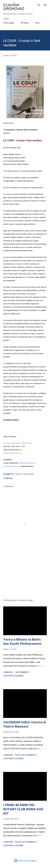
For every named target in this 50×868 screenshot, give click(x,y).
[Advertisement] (25, 574)
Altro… (38, 23)
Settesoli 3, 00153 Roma (23, 443)
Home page (9, 23)
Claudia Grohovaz (14, 7)
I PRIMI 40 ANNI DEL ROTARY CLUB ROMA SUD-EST (24, 809)
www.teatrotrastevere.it (12, 466)
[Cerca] (39, 5)
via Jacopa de (8, 443)
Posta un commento (26, 755)
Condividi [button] (8, 478)
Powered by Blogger (25, 861)
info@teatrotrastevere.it (27, 463)
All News (25, 23)
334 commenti (22, 672)
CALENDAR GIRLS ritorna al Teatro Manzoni (25, 724)
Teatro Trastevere (24, 474)
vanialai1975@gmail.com (13, 453)
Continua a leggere (13, 676)
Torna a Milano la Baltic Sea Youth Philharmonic (22, 641)
